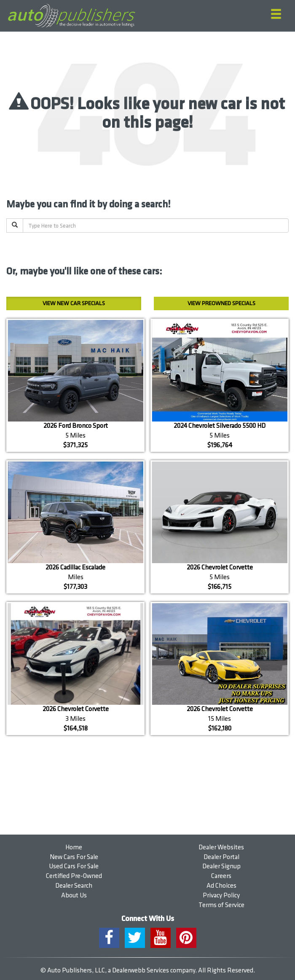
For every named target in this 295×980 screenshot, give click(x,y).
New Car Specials (74, 303)
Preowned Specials (221, 303)
